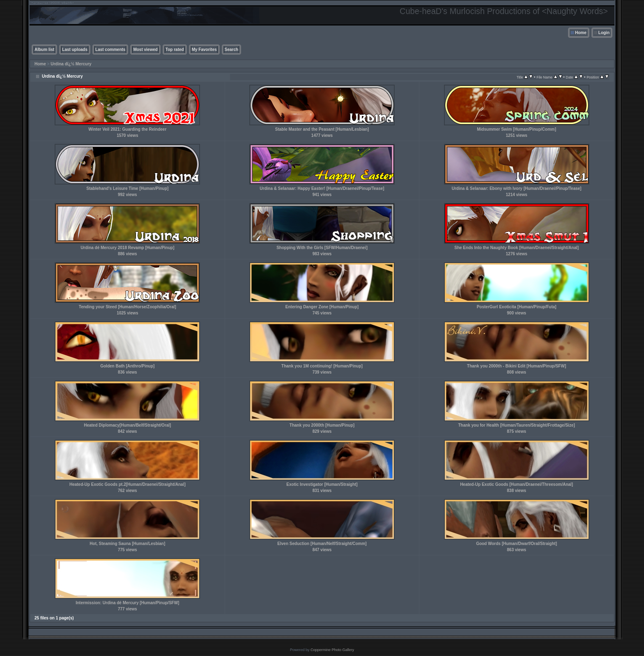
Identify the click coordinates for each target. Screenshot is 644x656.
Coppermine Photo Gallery (332, 650)
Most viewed (145, 50)
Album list (44, 50)
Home (581, 33)
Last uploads (75, 50)
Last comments (110, 50)
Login (604, 33)
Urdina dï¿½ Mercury (71, 64)
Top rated (175, 50)
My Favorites (204, 50)
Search (231, 50)
